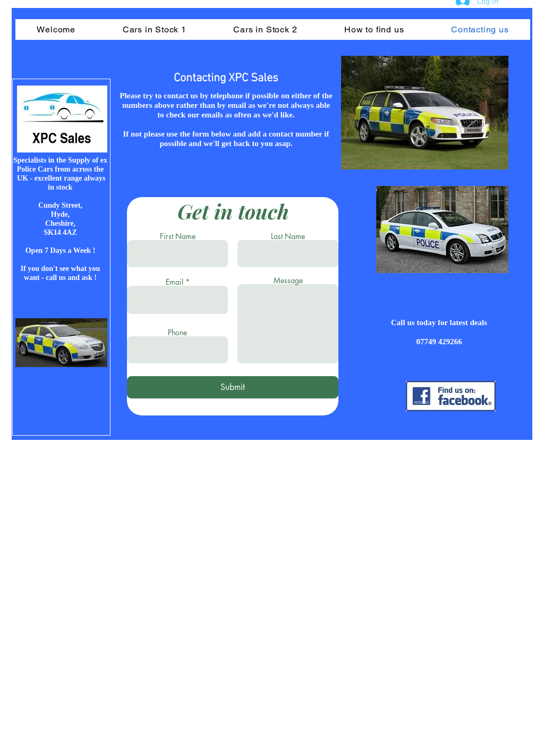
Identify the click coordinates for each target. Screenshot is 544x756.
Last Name (288, 236)
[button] (154, 29)
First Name (178, 236)
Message (288, 281)
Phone (177, 333)
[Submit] (233, 387)
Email (175, 282)
